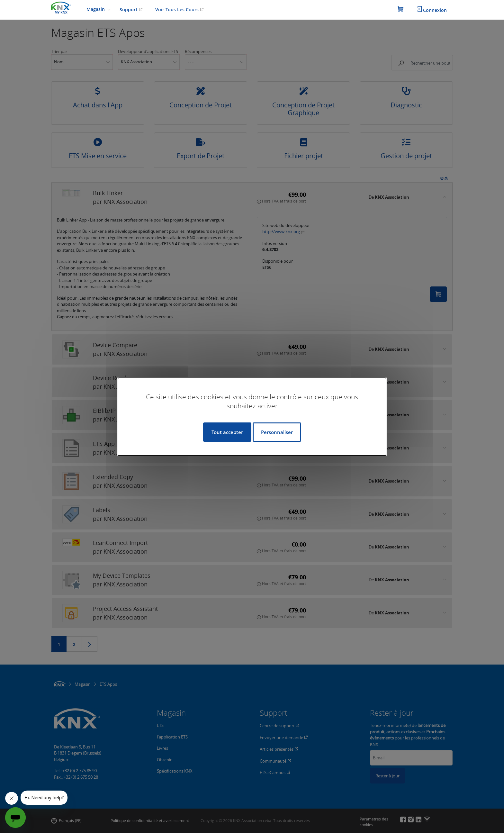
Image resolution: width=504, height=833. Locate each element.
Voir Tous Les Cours (180, 9)
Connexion (431, 10)
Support (131, 9)
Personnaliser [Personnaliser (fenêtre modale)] (277, 432)
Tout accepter (227, 432)
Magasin (96, 9)
